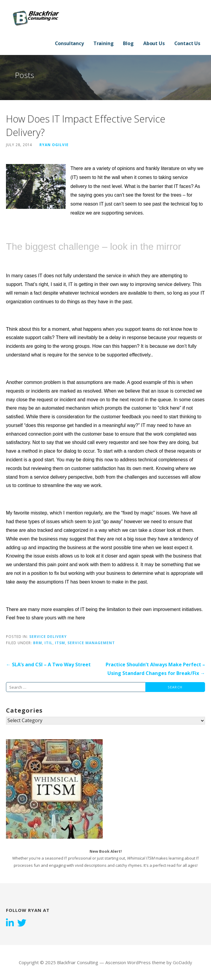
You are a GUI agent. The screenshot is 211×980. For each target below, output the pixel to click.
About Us (154, 43)
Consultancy (69, 43)
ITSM (60, 643)
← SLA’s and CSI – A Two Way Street (48, 664)
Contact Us (187, 43)
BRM (38, 643)
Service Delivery (48, 636)
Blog (128, 43)
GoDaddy (182, 962)
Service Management (91, 643)
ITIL (48, 643)
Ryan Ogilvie (54, 145)
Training (104, 43)
